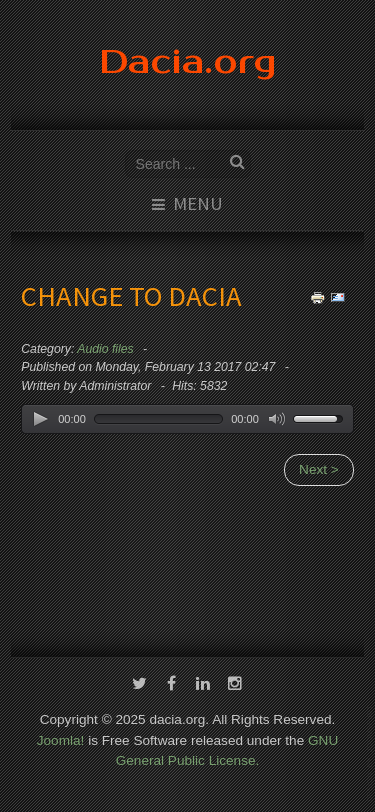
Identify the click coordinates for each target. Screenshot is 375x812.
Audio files (105, 349)
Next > (319, 469)
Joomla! (61, 738)
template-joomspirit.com (371, 753)
